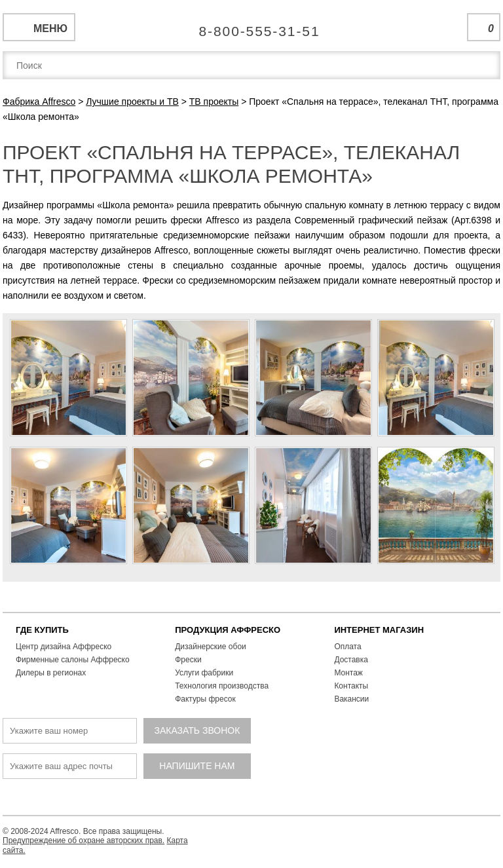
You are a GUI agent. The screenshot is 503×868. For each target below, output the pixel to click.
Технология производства (222, 686)
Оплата (347, 647)
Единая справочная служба (252, 26)
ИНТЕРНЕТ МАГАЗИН (379, 630)
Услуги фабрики (204, 673)
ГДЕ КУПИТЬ (42, 630)
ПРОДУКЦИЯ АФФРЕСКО (228, 630)
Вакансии (351, 699)
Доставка (351, 660)
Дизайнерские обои (211, 647)
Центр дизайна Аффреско (64, 647)
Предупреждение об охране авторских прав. (84, 840)
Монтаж (348, 673)
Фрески (188, 660)
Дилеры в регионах (51, 673)
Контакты (351, 686)
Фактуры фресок (205, 699)
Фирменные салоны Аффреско (73, 660)
